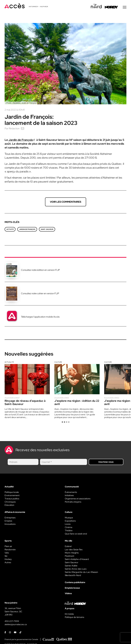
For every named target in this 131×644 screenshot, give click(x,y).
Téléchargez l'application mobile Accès (40, 317)
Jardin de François (27, 230)
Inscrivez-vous (106, 462)
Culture (58, 362)
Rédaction (14, 129)
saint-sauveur (47, 230)
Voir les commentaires (66, 202)
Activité (10, 230)
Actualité (9, 362)
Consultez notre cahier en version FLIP (40, 294)
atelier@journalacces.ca (16, 625)
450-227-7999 (12, 621)
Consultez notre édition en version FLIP (40, 270)
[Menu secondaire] (125, 8)
